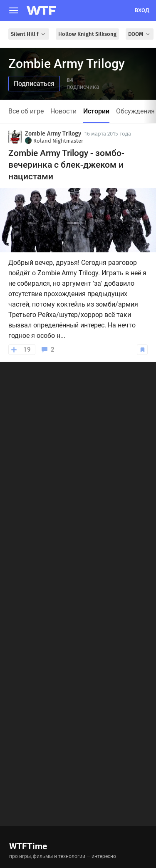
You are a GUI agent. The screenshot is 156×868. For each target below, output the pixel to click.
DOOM (140, 34)
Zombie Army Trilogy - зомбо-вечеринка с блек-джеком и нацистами (66, 165)
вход (142, 10)
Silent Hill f (29, 34)
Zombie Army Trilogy (53, 134)
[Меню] (14, 10)
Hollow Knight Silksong (87, 34)
